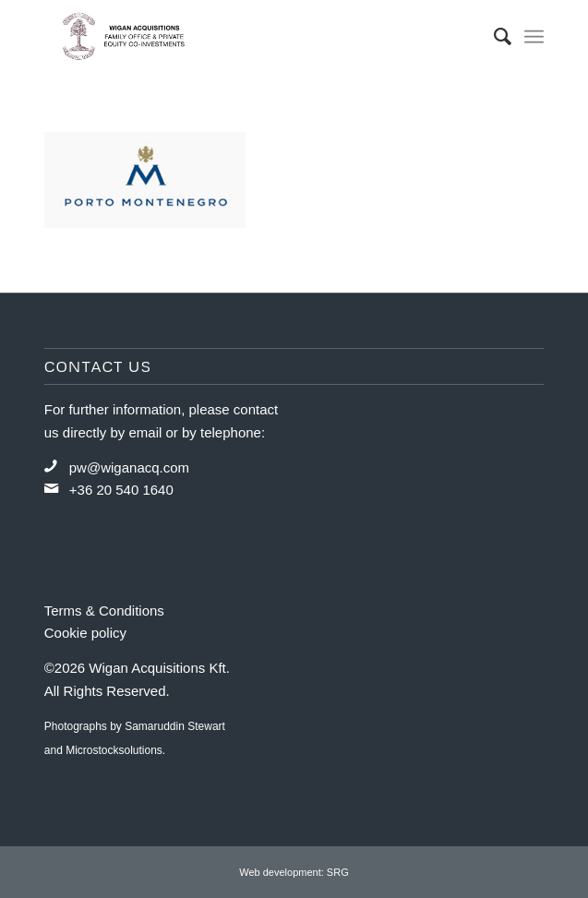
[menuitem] (493, 37)
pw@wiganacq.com (129, 467)
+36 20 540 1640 (121, 490)
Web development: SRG (294, 872)
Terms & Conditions (104, 611)
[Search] (493, 37)
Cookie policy (85, 633)
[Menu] (534, 37)
